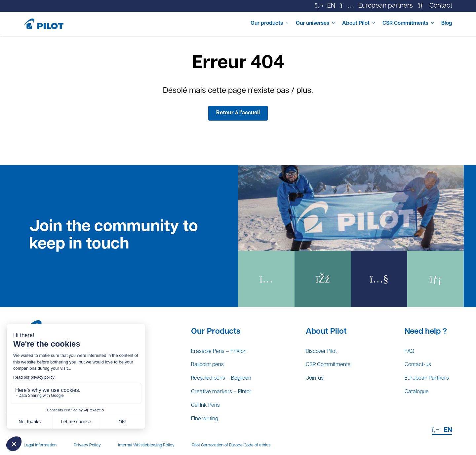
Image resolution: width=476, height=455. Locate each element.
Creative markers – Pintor (228, 388)
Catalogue (410, 388)
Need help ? (416, 322)
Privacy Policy (87, 446)
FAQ (400, 342)
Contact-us (411, 358)
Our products (227, 24)
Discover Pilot (323, 342)
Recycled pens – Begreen (229, 373)
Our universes (283, 24)
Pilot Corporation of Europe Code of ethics (231, 446)
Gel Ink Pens (209, 403)
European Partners (422, 373)
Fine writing (208, 418)
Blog (445, 24)
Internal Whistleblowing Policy (146, 446)
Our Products (216, 322)
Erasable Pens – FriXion (226, 342)
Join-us (314, 373)
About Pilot (335, 24)
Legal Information (40, 446)
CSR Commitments (395, 24)
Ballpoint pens (212, 358)
